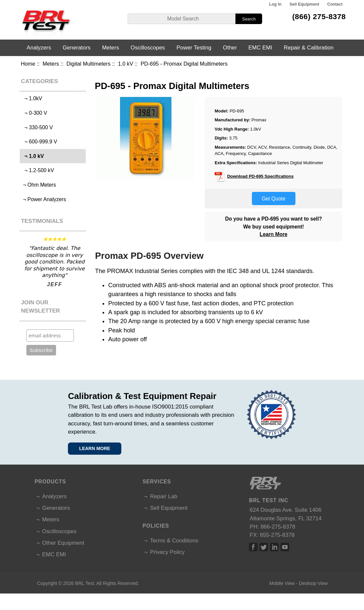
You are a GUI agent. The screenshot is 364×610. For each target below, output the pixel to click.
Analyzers (39, 48)
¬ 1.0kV (32, 98)
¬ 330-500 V (37, 127)
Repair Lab (164, 496)
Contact (335, 4)
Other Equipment (63, 543)
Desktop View (313, 583)
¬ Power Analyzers (44, 199)
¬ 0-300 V (34, 113)
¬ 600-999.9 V (39, 142)
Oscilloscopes (148, 48)
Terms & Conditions (174, 541)
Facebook (253, 547)
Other (230, 48)
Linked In (274, 547)
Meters (51, 64)
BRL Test (85, 583)
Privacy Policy (167, 552)
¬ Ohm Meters (39, 185)
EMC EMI (260, 48)
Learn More (274, 234)
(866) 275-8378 (319, 16)
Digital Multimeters (89, 64)
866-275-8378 (278, 527)
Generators (77, 48)
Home (28, 64)
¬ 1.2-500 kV (38, 170)
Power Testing (194, 48)
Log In (275, 4)
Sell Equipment (304, 4)
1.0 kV (126, 64)
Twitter (264, 547)
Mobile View (282, 583)
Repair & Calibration (309, 48)
